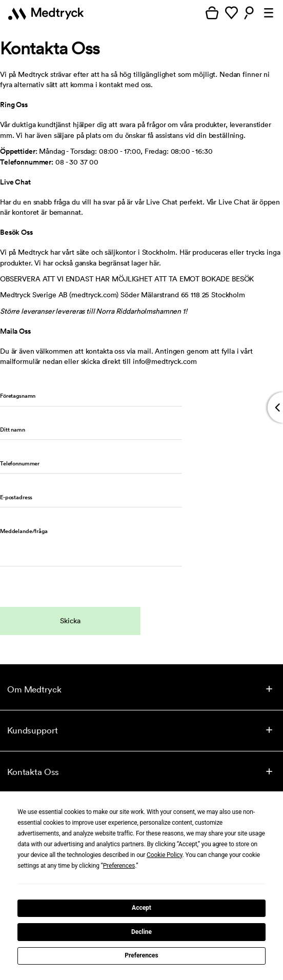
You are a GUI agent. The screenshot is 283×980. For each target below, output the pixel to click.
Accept (141, 908)
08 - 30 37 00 (77, 162)
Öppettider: (18, 151)
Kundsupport (32, 730)
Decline (141, 932)
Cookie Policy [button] (165, 855)
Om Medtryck (34, 689)
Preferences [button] (119, 866)
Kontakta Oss (33, 772)
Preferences (141, 955)
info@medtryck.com (165, 361)
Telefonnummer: (27, 162)
